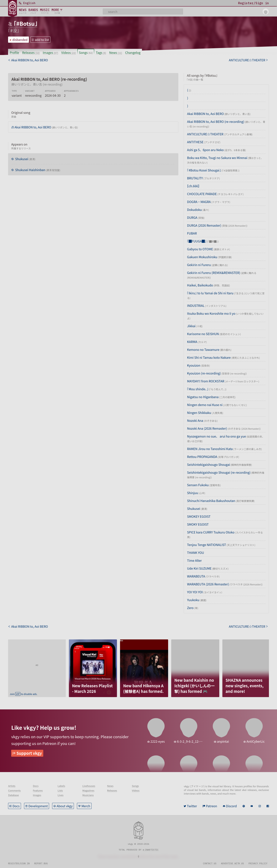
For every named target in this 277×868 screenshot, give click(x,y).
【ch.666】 (193, 186)
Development (38, 806)
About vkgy (65, 806)
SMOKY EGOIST (198, 524)
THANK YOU (195, 553)
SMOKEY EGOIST (199, 516)
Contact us (210, 863)
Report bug (41, 863)
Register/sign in (19, 863)
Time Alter (194, 560)
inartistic (152, 850)
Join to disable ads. (23, 694)
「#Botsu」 (25, 23)
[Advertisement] (37, 663)
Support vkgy (29, 753)
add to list (42, 40)
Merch (86, 806)
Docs (16, 806)
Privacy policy (258, 863)
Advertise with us (232, 863)
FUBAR (192, 233)
